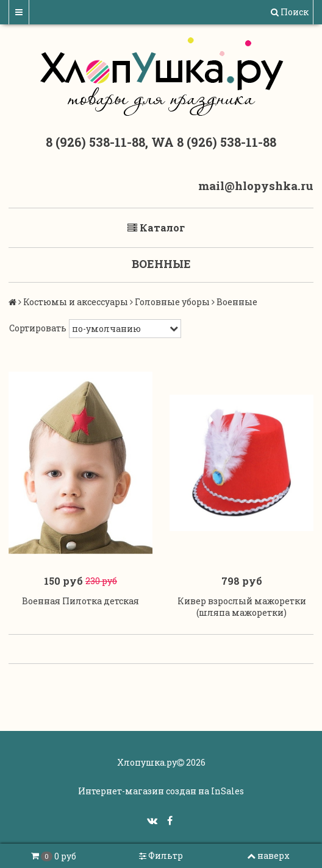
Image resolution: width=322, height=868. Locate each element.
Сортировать (38, 328)
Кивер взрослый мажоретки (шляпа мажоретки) (242, 607)
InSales (227, 791)
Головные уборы (172, 302)
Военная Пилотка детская (80, 601)
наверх (268, 856)
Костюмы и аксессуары (76, 302)
